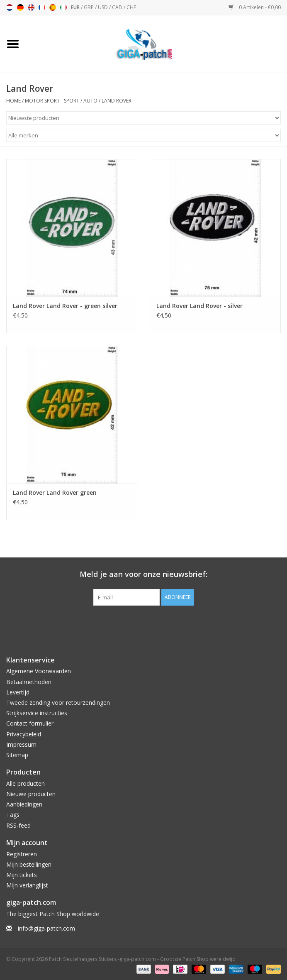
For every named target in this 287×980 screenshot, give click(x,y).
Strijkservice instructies (37, 713)
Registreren (22, 854)
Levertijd (18, 692)
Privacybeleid (24, 734)
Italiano (63, 7)
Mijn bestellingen (29, 864)
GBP (89, 7)
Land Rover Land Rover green (55, 492)
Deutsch (20, 7)
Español (53, 7)
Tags (13, 815)
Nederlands (10, 7)
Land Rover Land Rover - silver (199, 306)
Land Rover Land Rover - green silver (65, 306)
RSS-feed (18, 825)
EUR (76, 7)
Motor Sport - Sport (52, 101)
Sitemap (17, 755)
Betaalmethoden (29, 682)
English (31, 7)
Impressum (21, 744)
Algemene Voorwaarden (39, 671)
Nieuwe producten (31, 794)
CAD (118, 7)
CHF (131, 7)
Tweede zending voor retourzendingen (58, 703)
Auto (90, 101)
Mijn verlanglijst (27, 885)
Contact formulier (30, 723)
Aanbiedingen (24, 804)
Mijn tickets (22, 875)
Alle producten (26, 783)
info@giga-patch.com (46, 928)
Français (42, 7)
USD (103, 7)
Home (13, 101)
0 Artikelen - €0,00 (255, 7)
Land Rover (117, 101)
